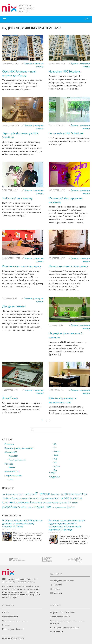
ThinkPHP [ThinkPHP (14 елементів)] (7, 498)
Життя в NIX (11, 452)
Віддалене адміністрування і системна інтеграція (67, 622)
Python (57, 467)
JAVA (56, 455)
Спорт (52, 473)
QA (55, 470)
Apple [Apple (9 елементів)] (15, 494)
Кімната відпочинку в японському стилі (62, 400)
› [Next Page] (50, 420)
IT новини (9, 444)
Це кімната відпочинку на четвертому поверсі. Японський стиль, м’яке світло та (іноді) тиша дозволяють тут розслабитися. (68, 410)
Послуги (56, 606)
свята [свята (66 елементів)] (23, 507)
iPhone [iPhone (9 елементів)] (24, 494)
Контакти (56, 574)
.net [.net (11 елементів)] (4, 494)
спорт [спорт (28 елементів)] (30, 507)
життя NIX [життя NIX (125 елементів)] (62, 498)
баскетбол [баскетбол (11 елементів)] (36, 498)
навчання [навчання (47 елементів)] (53, 502)
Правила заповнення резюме (15, 621)
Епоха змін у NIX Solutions (66, 133)
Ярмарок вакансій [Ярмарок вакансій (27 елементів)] (21, 498)
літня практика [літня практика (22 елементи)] (40, 502)
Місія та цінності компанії (13, 629)
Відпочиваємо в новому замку (22, 266)
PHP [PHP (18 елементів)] (81, 494)
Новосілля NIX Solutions (65, 71)
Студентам (55, 477)
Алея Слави (10, 398)
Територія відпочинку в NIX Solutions (20, 135)
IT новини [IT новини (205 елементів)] (43, 494)
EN (88, 19)
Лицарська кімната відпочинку (68, 266)
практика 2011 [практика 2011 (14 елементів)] (65, 503)
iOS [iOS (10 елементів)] (20, 494)
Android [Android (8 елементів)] (9, 494)
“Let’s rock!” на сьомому (17, 198)
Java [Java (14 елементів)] (53, 494)
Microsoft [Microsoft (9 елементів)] (59, 494)
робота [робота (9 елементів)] (75, 503)
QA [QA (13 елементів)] (85, 494)
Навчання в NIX (12, 471)
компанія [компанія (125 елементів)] (9, 502)
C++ (55, 448)
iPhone (57, 451)
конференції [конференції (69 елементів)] (24, 502)
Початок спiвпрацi (10, 616)
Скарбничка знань (14, 476)
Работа (12, 468)
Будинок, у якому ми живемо (19, 448)
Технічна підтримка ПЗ (60, 616)
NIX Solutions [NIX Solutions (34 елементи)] (71, 494)
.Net (11, 479)
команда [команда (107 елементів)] (76, 498)
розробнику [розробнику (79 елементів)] (11, 507)
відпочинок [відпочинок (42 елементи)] (47, 498)
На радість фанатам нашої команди (65, 335)
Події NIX (13, 456)
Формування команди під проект (65, 627)
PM (55, 463)
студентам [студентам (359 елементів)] (42, 507)
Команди (6, 625)
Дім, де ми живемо (14, 306)
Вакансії (6, 612)
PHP (55, 459)
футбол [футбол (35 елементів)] (71, 507)
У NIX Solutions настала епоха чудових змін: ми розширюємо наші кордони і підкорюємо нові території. (69, 141)
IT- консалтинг (57, 632)
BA (55, 444)
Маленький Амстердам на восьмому (65, 200)
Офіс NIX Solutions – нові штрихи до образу (19, 73)
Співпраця (8, 606)
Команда (9, 464)
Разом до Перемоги (18, 460)
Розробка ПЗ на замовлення (62, 612)
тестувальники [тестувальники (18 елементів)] (59, 507)
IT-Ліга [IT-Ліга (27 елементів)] (31, 494)
